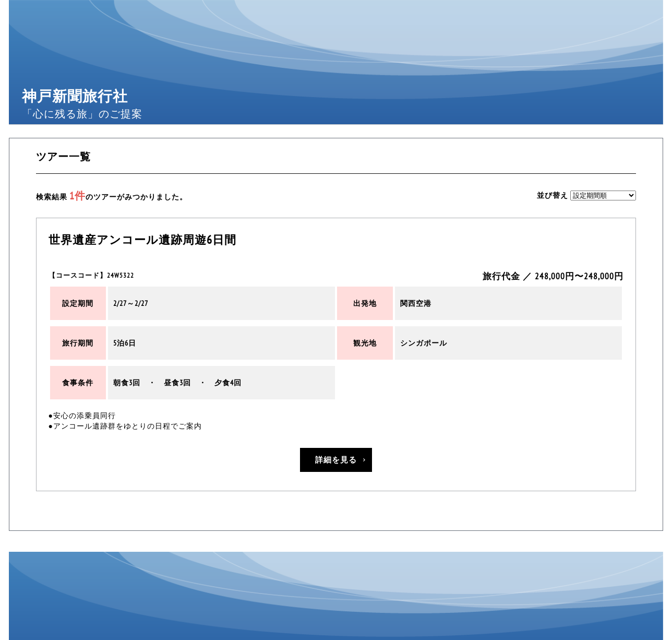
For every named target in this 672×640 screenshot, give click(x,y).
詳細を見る (336, 460)
